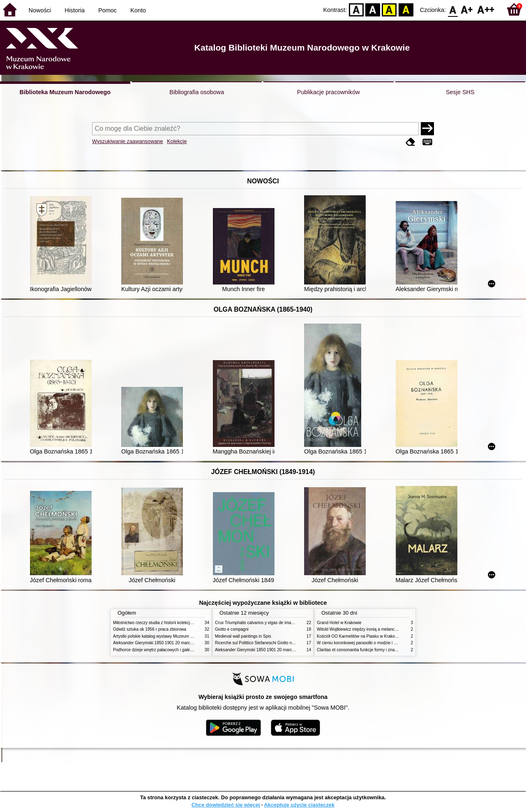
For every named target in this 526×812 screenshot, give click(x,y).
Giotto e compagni (232, 629)
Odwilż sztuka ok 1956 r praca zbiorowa (150, 629)
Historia (75, 10)
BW (373, 9)
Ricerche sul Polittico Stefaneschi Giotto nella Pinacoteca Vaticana (276, 643)
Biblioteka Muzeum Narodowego (65, 92)
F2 (486, 9)
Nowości (40, 10)
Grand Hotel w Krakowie (339, 623)
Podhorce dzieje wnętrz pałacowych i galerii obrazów (161, 650)
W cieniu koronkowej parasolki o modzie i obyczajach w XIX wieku (377, 643)
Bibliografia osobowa (197, 92)
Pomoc (107, 10)
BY (406, 9)
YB (389, 9)
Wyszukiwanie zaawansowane (128, 141)
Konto (138, 10)
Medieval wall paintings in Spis (243, 636)
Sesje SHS (460, 92)
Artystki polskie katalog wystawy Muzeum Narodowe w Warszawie (174, 636)
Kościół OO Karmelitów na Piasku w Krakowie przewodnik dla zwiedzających (387, 636)
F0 (453, 9)
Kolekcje (177, 141)
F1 (467, 9)
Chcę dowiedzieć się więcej (226, 805)
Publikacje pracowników (329, 92)
